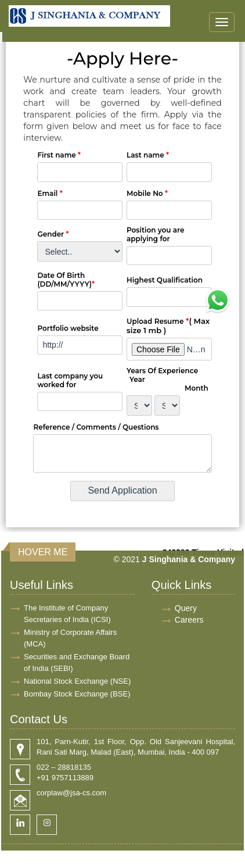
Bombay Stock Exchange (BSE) (77, 694)
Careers (189, 620)
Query (186, 608)
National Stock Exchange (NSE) (77, 681)
